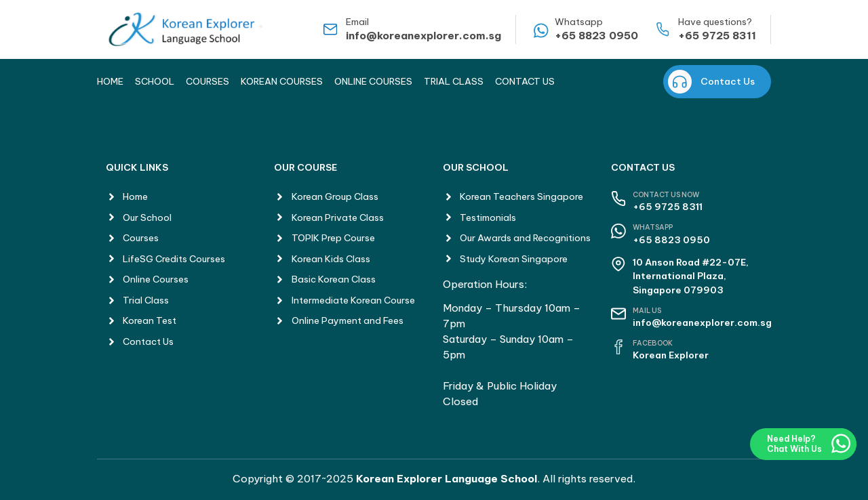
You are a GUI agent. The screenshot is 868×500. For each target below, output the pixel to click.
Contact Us (525, 81)
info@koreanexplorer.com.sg (423, 36)
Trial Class (454, 81)
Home (110, 81)
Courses (208, 81)
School (155, 81)
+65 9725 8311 (717, 36)
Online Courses (373, 81)
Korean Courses (282, 81)
